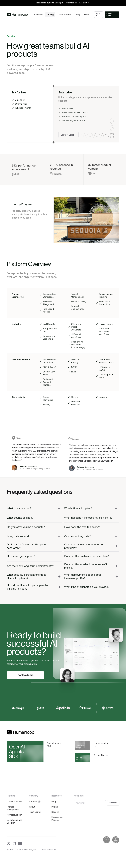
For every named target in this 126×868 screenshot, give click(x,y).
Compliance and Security (15, 821)
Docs (87, 15)
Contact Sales (69, 135)
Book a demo (109, 15)
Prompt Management (13, 808)
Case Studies (65, 15)
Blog (78, 15)
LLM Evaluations (14, 802)
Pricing (50, 15)
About (32, 807)
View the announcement (78, 3)
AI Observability (14, 815)
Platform (38, 15)
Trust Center (35, 812)
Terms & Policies (48, 850)
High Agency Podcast (58, 818)
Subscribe (113, 803)
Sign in (98, 15)
